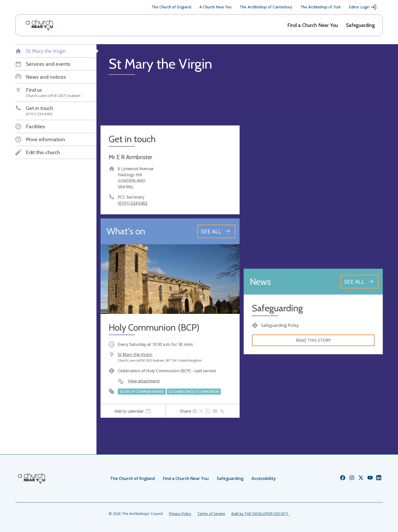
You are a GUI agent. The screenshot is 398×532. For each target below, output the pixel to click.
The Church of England (171, 7)
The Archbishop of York (320, 7)
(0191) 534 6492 (133, 203)
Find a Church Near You (313, 25)
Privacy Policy (180, 514)
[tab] (133, 411)
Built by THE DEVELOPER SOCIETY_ (260, 514)
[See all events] (216, 231)
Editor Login (363, 7)
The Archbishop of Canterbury (266, 7)
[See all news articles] (360, 282)
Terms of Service (211, 514)
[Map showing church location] (313, 195)
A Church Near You (215, 7)
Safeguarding (360, 25)
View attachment (144, 381)
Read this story (313, 340)
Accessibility (264, 478)
